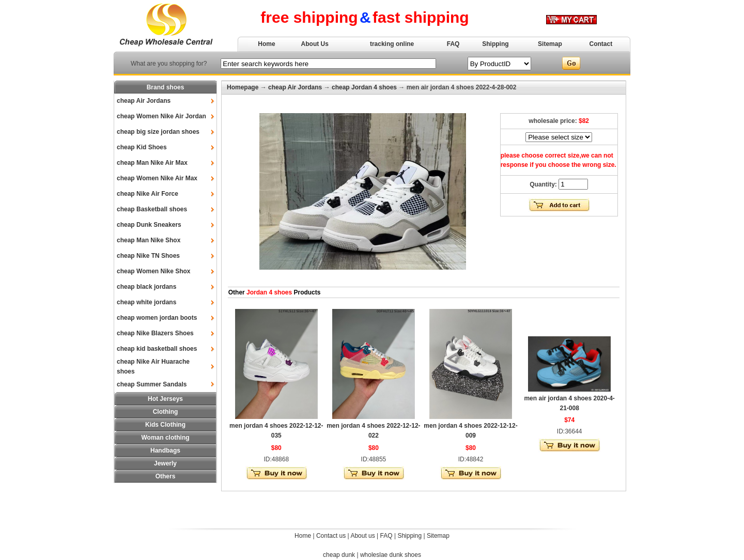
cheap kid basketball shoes (157, 349)
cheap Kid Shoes (142, 147)
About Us (315, 44)
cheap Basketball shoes (152, 209)
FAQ (453, 44)
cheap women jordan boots (157, 318)
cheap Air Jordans (144, 101)
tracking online (392, 44)
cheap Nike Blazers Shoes (155, 333)
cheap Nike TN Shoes (148, 256)
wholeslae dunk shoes (391, 555)
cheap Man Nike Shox (149, 240)
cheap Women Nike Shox (153, 271)
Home (266, 44)
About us (362, 536)
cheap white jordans (146, 302)
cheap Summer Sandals (152, 384)
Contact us (331, 536)
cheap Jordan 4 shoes (364, 87)
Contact (601, 44)
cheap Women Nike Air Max (157, 178)
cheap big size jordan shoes (158, 132)
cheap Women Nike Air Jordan (161, 116)
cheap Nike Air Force (148, 194)
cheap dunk (339, 555)
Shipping (495, 44)
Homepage (243, 87)
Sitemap (550, 44)
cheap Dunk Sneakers (149, 225)
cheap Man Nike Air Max (152, 163)
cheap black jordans (146, 287)
